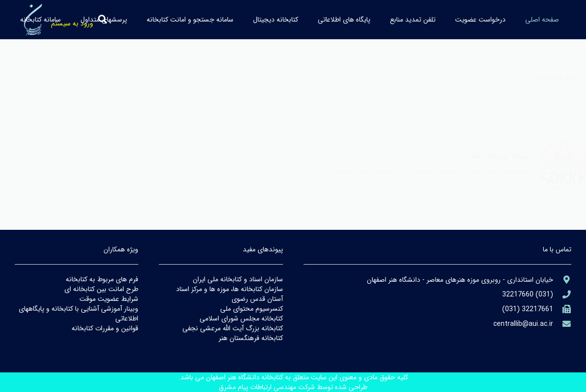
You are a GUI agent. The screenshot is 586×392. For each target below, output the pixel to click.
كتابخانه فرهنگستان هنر (251, 338)
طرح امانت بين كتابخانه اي (101, 289)
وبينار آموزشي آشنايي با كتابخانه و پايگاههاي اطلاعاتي (78, 314)
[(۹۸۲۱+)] (562, 309)
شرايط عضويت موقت (109, 299)
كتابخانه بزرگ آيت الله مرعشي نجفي (233, 328)
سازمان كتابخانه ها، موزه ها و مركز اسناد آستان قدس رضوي (229, 294)
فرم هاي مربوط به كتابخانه (102, 279)
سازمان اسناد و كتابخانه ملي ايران (238, 279)
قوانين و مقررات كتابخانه (105, 328)
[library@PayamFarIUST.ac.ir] (562, 324)
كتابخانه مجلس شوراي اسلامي (241, 318)
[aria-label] (562, 280)
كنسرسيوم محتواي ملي (252, 309)
